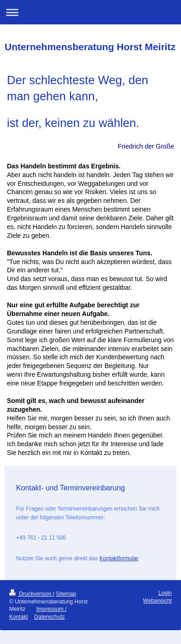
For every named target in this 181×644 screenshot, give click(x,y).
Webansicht (158, 601)
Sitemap (66, 594)
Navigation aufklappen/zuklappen (90, 12)
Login (165, 593)
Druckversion (31, 594)
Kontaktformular (119, 558)
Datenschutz (50, 617)
